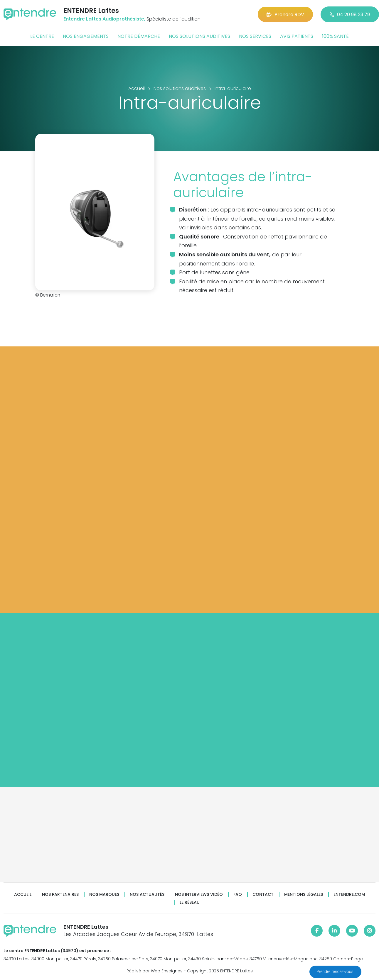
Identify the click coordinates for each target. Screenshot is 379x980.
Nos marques (104, 894)
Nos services (255, 36)
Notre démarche (139, 36)
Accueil (23, 894)
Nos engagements (86, 36)
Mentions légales (304, 894)
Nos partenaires (60, 894)
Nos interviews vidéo (199, 894)
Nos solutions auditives (199, 36)
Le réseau (190, 902)
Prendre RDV (285, 15)
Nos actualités (147, 894)
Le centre (42, 36)
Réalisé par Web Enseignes (155, 971)
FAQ (238, 894)
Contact (263, 894)
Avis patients (297, 36)
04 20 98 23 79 (350, 15)
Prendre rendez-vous (335, 971)
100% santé (335, 36)
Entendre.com (349, 894)
